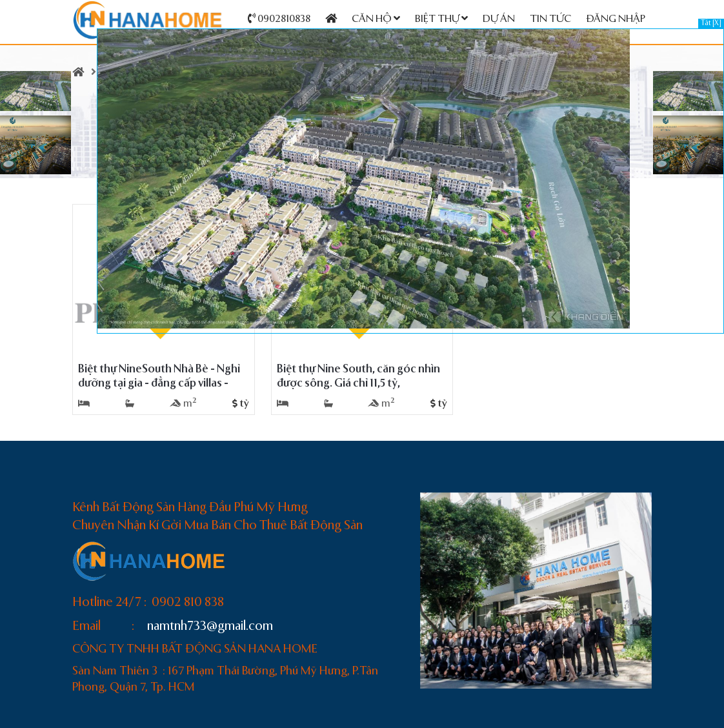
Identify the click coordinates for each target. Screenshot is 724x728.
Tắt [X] (711, 24)
